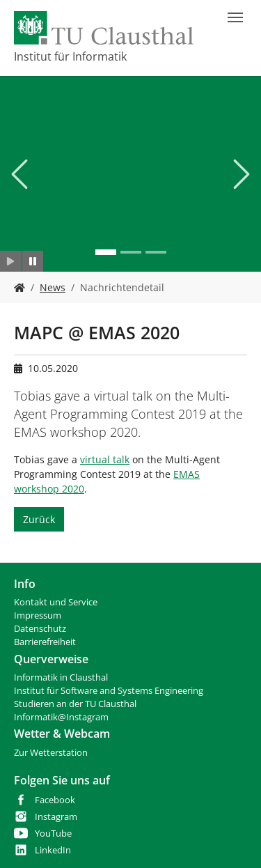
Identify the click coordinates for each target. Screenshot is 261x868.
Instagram (56, 817)
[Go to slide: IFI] (106, 252)
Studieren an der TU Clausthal (75, 704)
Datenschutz (40, 629)
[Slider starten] (11, 261)
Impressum (38, 615)
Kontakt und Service (56, 602)
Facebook (55, 800)
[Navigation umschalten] (235, 17)
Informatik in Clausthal (61, 677)
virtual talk (105, 459)
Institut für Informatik (70, 56)
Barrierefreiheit (45, 642)
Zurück (39, 519)
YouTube (53, 834)
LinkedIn (53, 850)
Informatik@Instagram (61, 717)
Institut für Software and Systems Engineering (109, 691)
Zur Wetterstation (51, 753)
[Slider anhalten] (33, 261)
